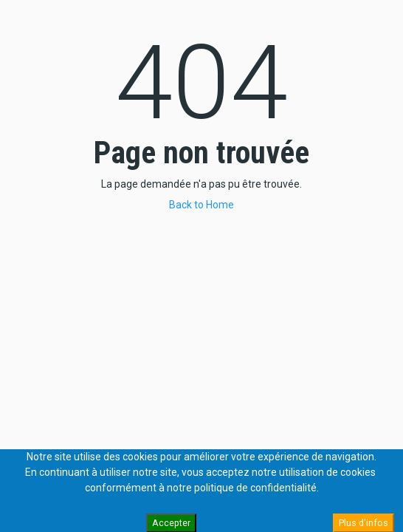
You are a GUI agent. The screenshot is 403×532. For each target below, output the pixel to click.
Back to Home (201, 205)
